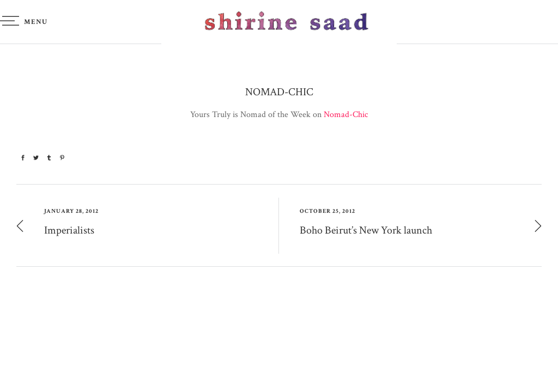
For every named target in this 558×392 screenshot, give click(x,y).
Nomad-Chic (346, 115)
